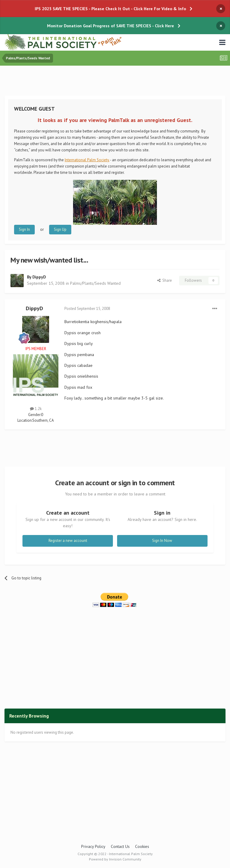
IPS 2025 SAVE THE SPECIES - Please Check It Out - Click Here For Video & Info (110, 9)
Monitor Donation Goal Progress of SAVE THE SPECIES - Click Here (111, 26)
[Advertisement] (115, 82)
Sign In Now (162, 541)
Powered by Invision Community (115, 859)
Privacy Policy (93, 846)
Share (165, 280)
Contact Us (120, 846)
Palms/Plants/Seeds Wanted (95, 283)
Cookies (142, 846)
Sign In (24, 229)
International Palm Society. (87, 160)
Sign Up (60, 229)
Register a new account (68, 541)
